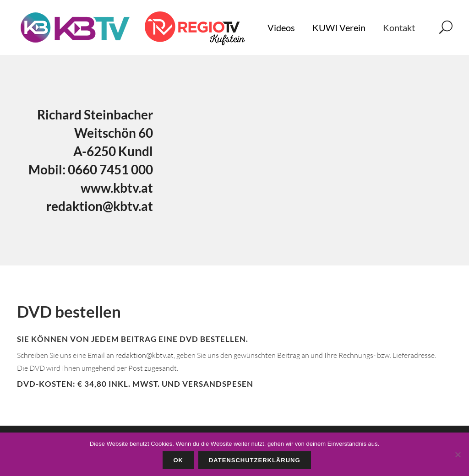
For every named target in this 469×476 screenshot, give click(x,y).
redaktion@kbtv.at (100, 206)
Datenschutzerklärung (255, 460)
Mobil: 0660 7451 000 (91, 169)
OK (178, 460)
